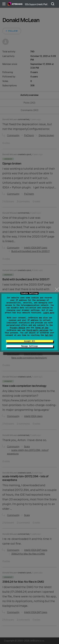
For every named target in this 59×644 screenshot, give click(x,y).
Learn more (49, 313)
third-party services (37, 330)
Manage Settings (29, 346)
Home (15, 4)
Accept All (30, 341)
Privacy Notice (17, 328)
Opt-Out (49, 335)
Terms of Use (42, 328)
